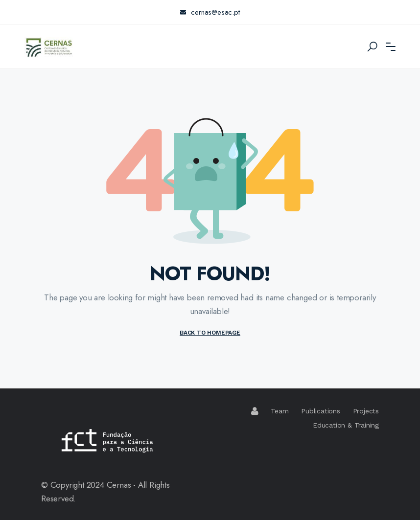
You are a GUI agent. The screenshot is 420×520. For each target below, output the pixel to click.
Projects (366, 411)
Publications (321, 411)
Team (280, 411)
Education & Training (346, 425)
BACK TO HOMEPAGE (210, 333)
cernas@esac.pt (210, 12)
